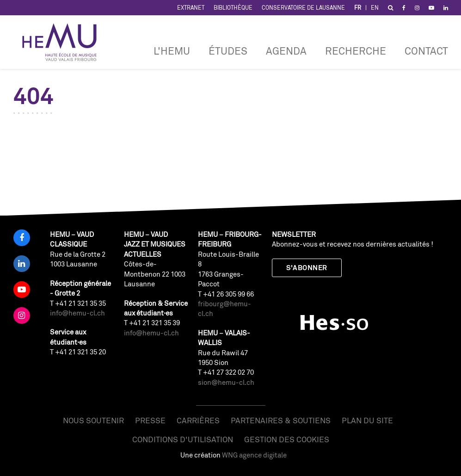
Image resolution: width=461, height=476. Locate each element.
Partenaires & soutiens (281, 420)
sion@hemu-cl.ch (226, 382)
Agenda (286, 51)
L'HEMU (172, 51)
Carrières (198, 420)
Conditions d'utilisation (183, 439)
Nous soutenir (93, 420)
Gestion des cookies (287, 439)
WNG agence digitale (254, 455)
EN (375, 8)
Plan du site (367, 420)
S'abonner (307, 268)
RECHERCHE (356, 51)
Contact (426, 51)
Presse (150, 420)
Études (228, 51)
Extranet (191, 8)
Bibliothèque (233, 8)
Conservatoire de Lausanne (303, 8)
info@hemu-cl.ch (77, 313)
